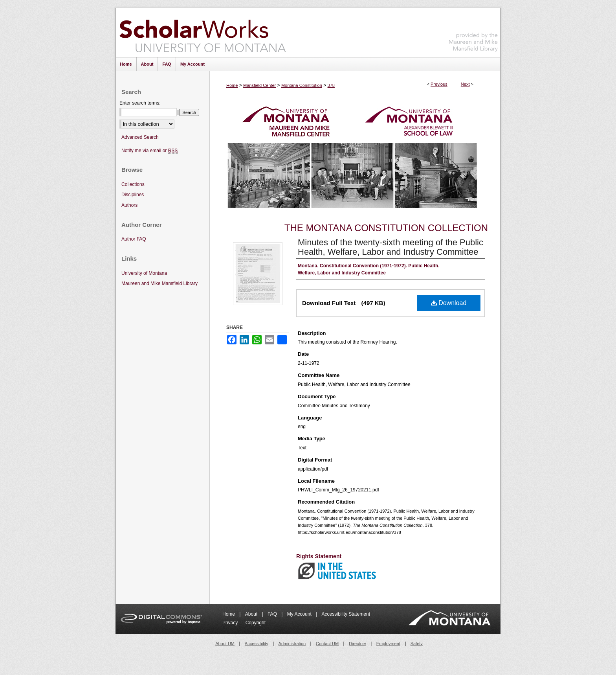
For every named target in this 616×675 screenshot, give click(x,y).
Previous (439, 84)
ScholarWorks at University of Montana (203, 33)
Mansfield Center (259, 85)
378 (331, 85)
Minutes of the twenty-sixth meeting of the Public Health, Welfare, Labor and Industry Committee (390, 247)
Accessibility (257, 644)
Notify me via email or (149, 151)
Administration (292, 644)
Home (232, 85)
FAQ (273, 614)
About (252, 614)
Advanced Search (140, 137)
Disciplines (133, 195)
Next (465, 84)
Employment (388, 644)
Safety (417, 644)
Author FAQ (134, 239)
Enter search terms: (140, 103)
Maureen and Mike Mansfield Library (473, 31)
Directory (357, 644)
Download (449, 303)
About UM (225, 644)
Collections (133, 184)
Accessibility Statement (346, 614)
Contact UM (327, 644)
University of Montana (144, 273)
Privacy (231, 623)
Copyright (256, 623)
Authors (129, 205)
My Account (300, 614)
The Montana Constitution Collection (386, 228)
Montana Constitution (302, 85)
